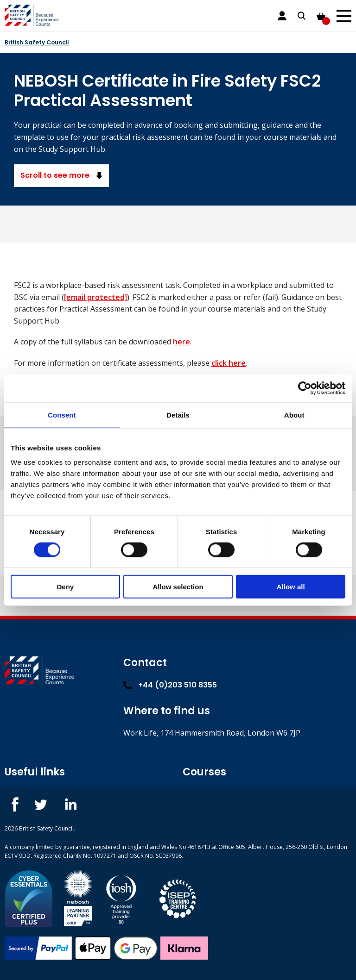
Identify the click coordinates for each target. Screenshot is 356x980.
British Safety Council (37, 42)
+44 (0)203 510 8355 (170, 685)
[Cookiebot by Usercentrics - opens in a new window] (305, 388)
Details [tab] (178, 415)
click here (229, 363)
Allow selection (178, 587)
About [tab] (294, 415)
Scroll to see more (61, 175)
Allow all (291, 587)
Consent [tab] (62, 415)
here (181, 342)
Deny (65, 587)
